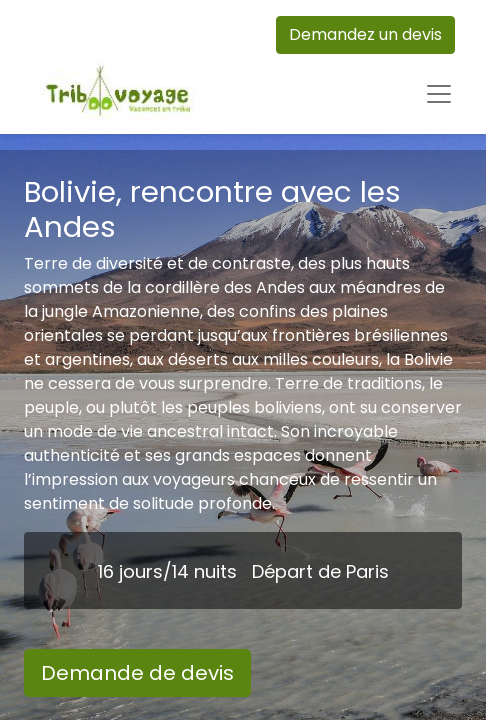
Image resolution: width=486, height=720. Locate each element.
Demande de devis (137, 673)
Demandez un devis (365, 34)
